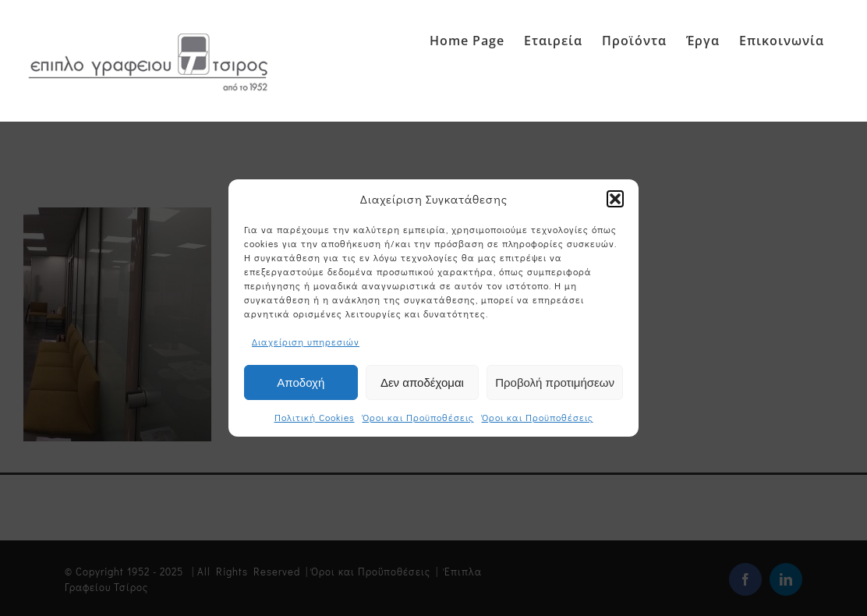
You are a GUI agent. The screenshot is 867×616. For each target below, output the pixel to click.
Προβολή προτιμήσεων (555, 383)
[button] (615, 200)
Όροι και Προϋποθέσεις (418, 418)
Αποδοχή (301, 383)
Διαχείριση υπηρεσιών (306, 342)
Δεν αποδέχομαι (422, 383)
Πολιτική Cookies (315, 418)
